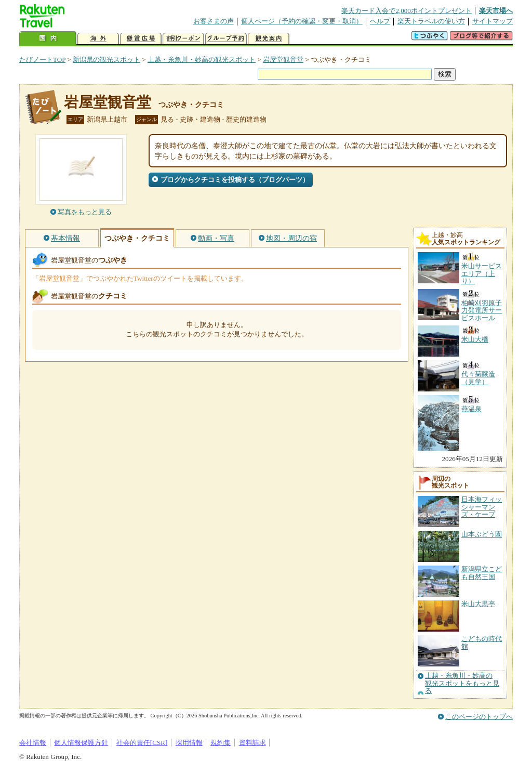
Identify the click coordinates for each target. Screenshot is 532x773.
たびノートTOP (42, 60)
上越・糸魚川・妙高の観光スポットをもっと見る (462, 683)
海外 (98, 39)
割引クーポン (183, 39)
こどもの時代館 (482, 642)
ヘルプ (380, 21)
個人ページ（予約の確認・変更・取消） (302, 21)
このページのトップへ (479, 717)
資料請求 (252, 743)
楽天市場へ (496, 11)
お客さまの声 (214, 21)
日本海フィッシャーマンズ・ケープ (482, 507)
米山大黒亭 (478, 604)
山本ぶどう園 (482, 534)
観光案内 (269, 39)
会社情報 (33, 743)
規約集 (221, 743)
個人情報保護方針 (81, 743)
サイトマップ (493, 21)
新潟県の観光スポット (107, 60)
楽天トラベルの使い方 (431, 21)
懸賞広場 (141, 39)
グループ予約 (226, 39)
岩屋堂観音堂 (283, 60)
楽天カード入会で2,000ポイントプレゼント (407, 11)
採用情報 (189, 743)
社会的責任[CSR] (142, 743)
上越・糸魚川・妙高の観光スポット (202, 60)
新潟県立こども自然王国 (482, 573)
